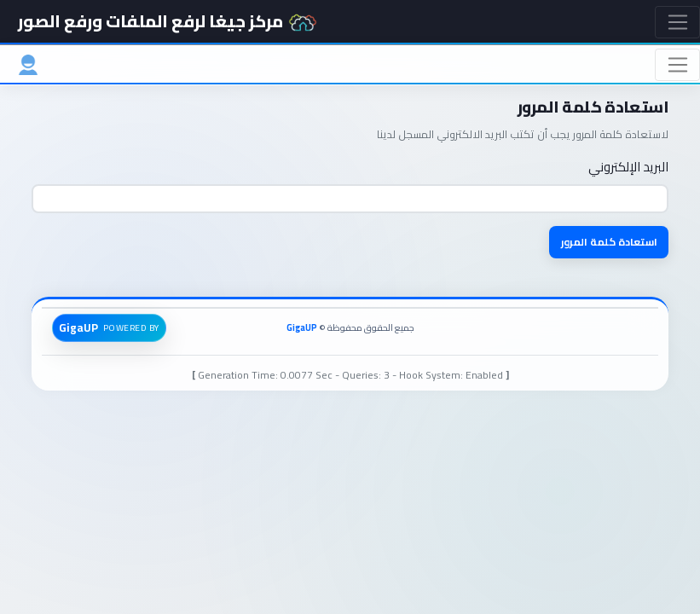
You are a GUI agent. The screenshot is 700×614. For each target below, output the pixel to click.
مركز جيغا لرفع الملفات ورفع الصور (168, 21)
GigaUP (302, 327)
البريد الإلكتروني (628, 167)
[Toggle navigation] (677, 22)
